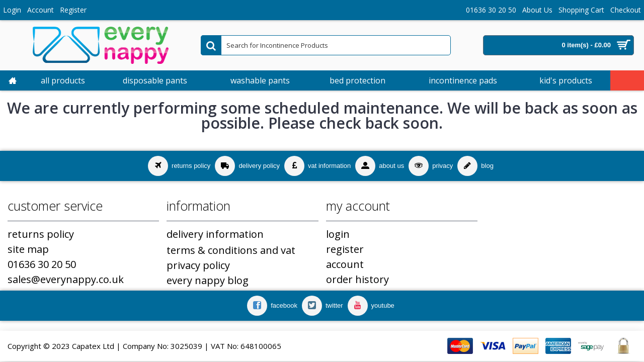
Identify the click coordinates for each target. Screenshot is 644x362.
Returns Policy (41, 234)
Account (345, 264)
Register (345, 249)
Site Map (28, 249)
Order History (357, 279)
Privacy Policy (198, 265)
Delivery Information (215, 234)
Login (338, 234)
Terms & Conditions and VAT (231, 250)
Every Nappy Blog (208, 280)
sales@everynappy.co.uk (66, 279)
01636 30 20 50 (42, 264)
